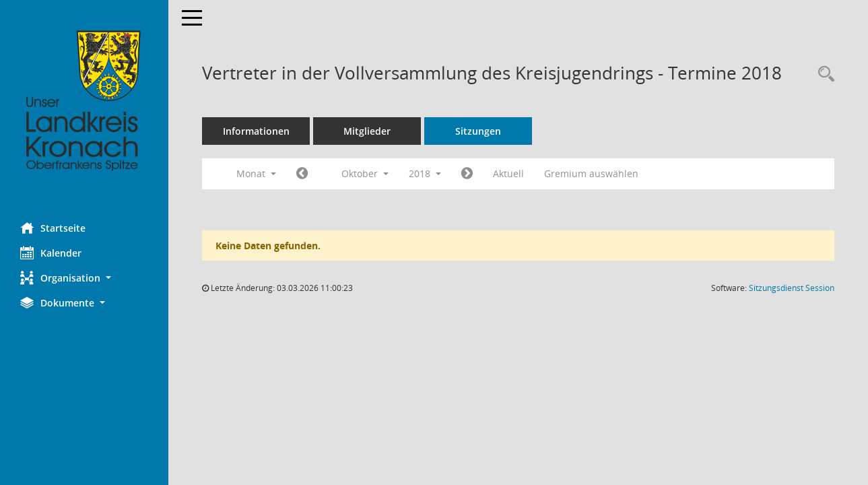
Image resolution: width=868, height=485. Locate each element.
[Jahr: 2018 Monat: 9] (302, 174)
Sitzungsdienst (792, 288)
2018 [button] (425, 173)
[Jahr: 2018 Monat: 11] (467, 174)
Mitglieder (367, 131)
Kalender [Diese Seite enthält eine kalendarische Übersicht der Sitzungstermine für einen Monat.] (51, 253)
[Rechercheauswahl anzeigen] (823, 74)
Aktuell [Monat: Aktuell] (508, 173)
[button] (84, 278)
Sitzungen (478, 131)
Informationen (256, 131)
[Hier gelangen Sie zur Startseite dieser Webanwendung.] (84, 101)
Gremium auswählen (591, 173)
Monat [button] (256, 173)
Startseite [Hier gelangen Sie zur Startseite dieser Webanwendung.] (53, 228)
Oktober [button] (365, 173)
